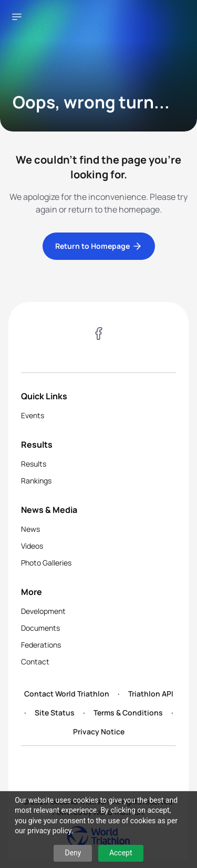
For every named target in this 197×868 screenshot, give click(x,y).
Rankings (36, 481)
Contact (35, 662)
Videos (32, 546)
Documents (40, 628)
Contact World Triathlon (67, 694)
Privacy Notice (99, 731)
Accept (121, 853)
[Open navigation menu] (17, 17)
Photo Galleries (46, 563)
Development (43, 611)
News (30, 529)
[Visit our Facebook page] (99, 335)
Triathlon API (151, 694)
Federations (41, 645)
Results (34, 464)
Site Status (55, 713)
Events (33, 415)
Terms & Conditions (128, 713)
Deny (73, 853)
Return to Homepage (99, 246)
